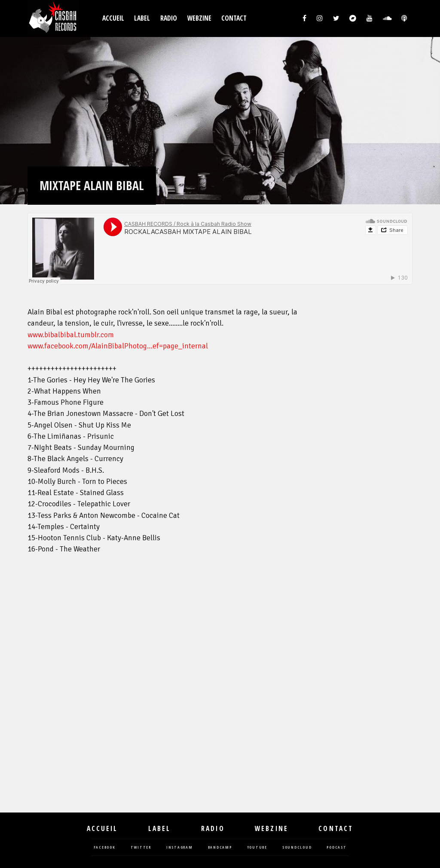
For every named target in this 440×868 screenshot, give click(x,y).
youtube (257, 848)
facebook (105, 848)
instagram (180, 848)
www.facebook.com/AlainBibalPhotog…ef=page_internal (118, 346)
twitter (141, 848)
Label (142, 18)
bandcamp (220, 848)
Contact (234, 18)
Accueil (113, 18)
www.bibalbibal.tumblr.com (71, 335)
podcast (336, 848)
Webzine (199, 18)
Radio (169, 18)
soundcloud (297, 848)
